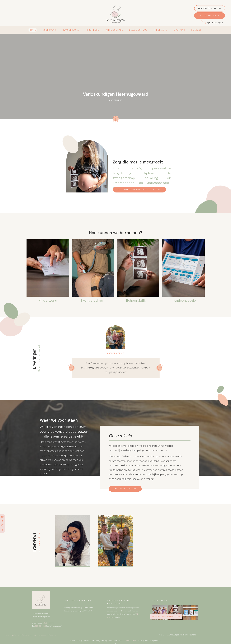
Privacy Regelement (12, 635)
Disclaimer (52, 635)
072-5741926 (40, 626)
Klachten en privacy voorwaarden (34, 635)
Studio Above (131, 640)
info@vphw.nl (48, 623)
